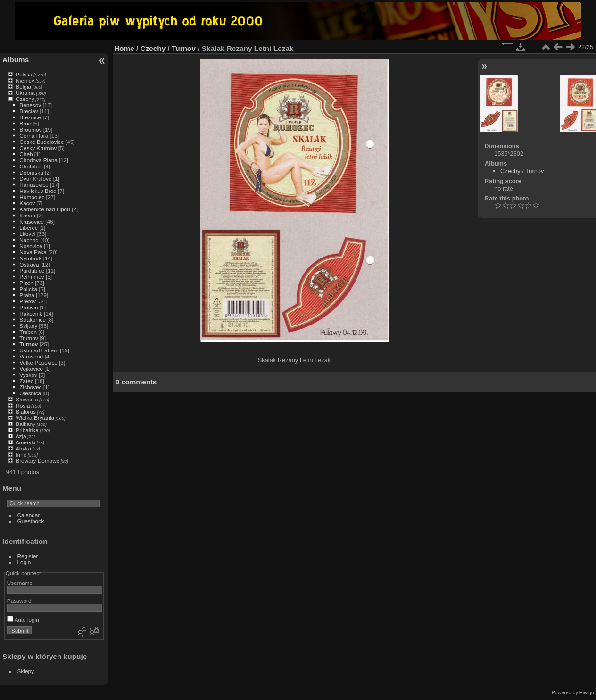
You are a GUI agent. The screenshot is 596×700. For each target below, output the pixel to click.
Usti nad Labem (39, 350)
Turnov (29, 344)
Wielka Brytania (35, 418)
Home (124, 48)
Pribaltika (27, 430)
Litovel (27, 234)
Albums (16, 60)
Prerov (28, 301)
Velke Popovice (38, 362)
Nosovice (31, 246)
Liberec (29, 228)
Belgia (23, 87)
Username (20, 583)
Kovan (27, 215)
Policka (28, 289)
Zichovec (30, 387)
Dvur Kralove (35, 179)
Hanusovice (34, 185)
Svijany (28, 326)
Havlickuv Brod (38, 191)
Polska (24, 74)
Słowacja (27, 399)
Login (24, 562)
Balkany (25, 424)
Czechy (25, 99)
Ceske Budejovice (41, 142)
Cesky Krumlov (38, 148)
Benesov (30, 105)
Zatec (26, 381)
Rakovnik (31, 313)
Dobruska (31, 172)
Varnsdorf (31, 356)
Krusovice (32, 221)
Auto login (23, 620)
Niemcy (25, 80)
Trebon (28, 332)
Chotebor (31, 166)
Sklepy (26, 671)
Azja (21, 436)
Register (28, 556)
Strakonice (33, 320)
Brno (25, 123)
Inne (21, 454)
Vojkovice (31, 369)
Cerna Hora (34, 136)
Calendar (29, 515)
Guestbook (31, 521)
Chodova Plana (38, 160)
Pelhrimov (32, 277)
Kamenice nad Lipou (45, 209)
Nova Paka (33, 252)
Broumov (30, 129)
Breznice (30, 117)
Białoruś (26, 412)
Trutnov (29, 338)
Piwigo (587, 692)
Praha (27, 295)
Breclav (29, 111)
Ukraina (25, 93)
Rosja (23, 405)
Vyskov (28, 375)
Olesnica (30, 393)
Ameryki (26, 442)
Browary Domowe (37, 461)
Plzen (26, 283)
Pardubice (32, 271)
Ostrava (29, 264)
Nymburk (30, 258)
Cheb (26, 154)
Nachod (29, 240)
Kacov (27, 203)
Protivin (29, 307)
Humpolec (32, 197)
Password (19, 601)
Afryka (23, 448)
